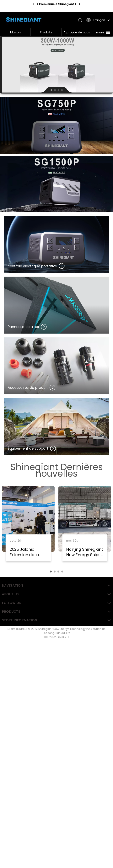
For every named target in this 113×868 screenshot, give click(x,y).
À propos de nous (77, 32)
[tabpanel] (28, 526)
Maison (15, 32)
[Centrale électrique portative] (56, 126)
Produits (46, 32)
